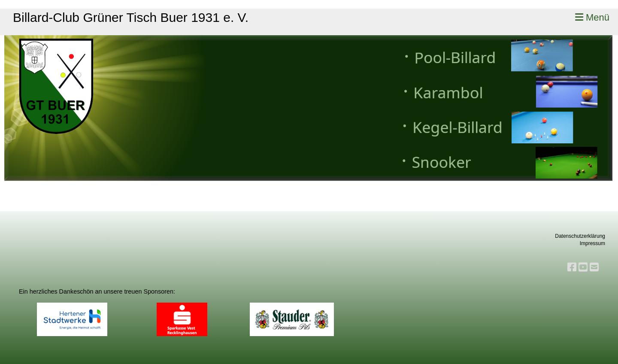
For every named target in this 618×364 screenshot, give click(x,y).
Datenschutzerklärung (580, 236)
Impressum (592, 243)
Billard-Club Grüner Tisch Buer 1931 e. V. (131, 17)
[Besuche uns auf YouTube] (583, 267)
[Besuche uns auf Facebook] (572, 267)
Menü (592, 17)
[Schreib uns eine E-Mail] (594, 267)
